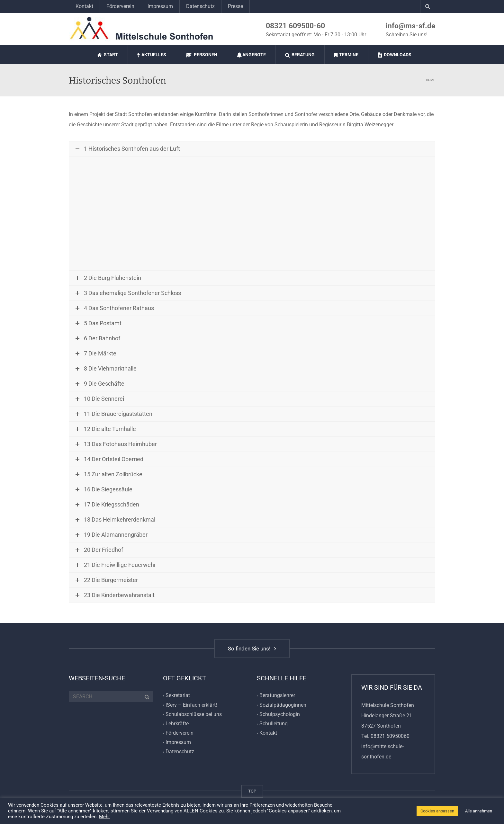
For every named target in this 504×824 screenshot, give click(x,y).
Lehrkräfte (177, 724)
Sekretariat (178, 696)
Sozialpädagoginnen (283, 705)
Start (108, 55)
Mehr (104, 817)
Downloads (395, 55)
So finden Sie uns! (252, 649)
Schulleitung (274, 724)
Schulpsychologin (280, 714)
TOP (252, 791)
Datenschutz (200, 6)
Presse (235, 6)
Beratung (300, 55)
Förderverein (120, 6)
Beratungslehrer (277, 696)
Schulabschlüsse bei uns (194, 714)
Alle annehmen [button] (479, 811)
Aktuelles (152, 55)
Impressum (160, 6)
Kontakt (84, 6)
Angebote (251, 55)
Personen (201, 55)
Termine (346, 55)
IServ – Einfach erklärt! (191, 705)
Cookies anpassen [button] (437, 811)
